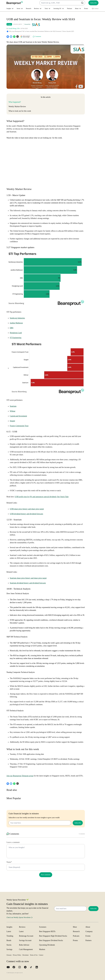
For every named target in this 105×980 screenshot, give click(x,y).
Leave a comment (13, 842)
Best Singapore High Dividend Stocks (53, 936)
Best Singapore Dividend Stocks (51, 940)
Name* (9, 862)
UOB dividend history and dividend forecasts (26, 514)
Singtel (12, 421)
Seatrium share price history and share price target (28, 578)
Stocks (9, 945)
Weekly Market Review (17, 106)
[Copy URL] (18, 37)
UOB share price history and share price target (27, 509)
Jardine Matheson (16, 323)
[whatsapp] (14, 37)
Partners (89, 940)
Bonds (9, 940)
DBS (12, 328)
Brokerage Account (26, 936)
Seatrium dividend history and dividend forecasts (28, 583)
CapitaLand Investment (18, 416)
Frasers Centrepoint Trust (19, 426)
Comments (37, 37)
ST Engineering (16, 338)
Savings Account (25, 940)
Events (88, 936)
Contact (95, 9)
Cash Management (26, 949)
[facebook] (8, 37)
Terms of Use (34, 955)
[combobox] (62, 3)
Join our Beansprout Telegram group (20, 776)
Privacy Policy (17, 955)
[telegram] (11, 37)
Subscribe (93, 3)
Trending (10, 936)
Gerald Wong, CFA (14, 29)
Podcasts (70, 9)
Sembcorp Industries (17, 318)
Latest (9, 931)
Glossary (9, 955)
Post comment (46, 875)
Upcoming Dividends (47, 945)
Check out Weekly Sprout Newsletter (20, 917)
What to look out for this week (20, 111)
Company (89, 931)
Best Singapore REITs (47, 931)
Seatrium (13, 406)
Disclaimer (26, 955)
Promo (86, 9)
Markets (42, 949)
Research (29, 9)
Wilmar (13, 411)
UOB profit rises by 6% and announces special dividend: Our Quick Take (42, 497)
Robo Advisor (24, 945)
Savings (9, 949)
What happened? (15, 102)
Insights (9, 24)
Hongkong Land (16, 333)
